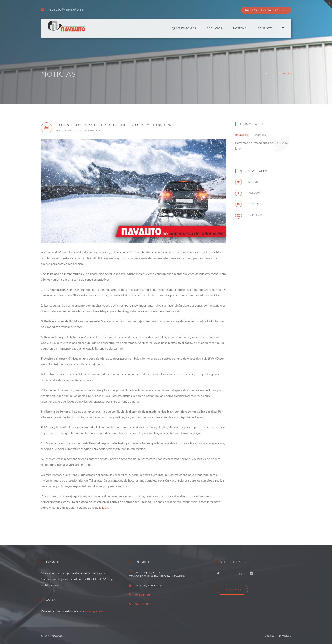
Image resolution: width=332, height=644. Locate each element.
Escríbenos (249, 215)
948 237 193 (143, 595)
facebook (248, 193)
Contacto (265, 28)
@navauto (242, 135)
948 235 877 (143, 604)
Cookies (269, 636)
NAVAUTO (67, 131)
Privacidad (285, 636)
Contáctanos (232, 590)
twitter (247, 182)
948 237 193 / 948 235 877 (266, 10)
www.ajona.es (94, 611)
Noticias (240, 28)
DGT (105, 508)
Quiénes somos (184, 28)
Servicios (215, 28)
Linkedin (247, 204)
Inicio (268, 73)
